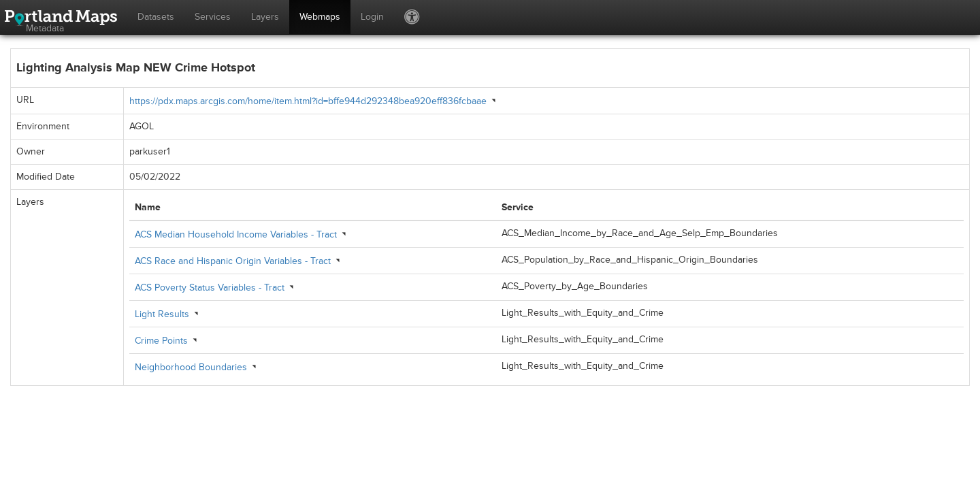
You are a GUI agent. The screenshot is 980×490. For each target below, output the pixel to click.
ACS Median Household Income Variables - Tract (236, 234)
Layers (265, 17)
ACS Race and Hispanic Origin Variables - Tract (233, 261)
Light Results (162, 314)
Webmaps (320, 17)
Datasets (156, 17)
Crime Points (161, 341)
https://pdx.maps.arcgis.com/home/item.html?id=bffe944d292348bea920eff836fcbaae (308, 101)
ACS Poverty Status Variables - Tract (210, 288)
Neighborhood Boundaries (191, 367)
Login (372, 17)
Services (213, 17)
